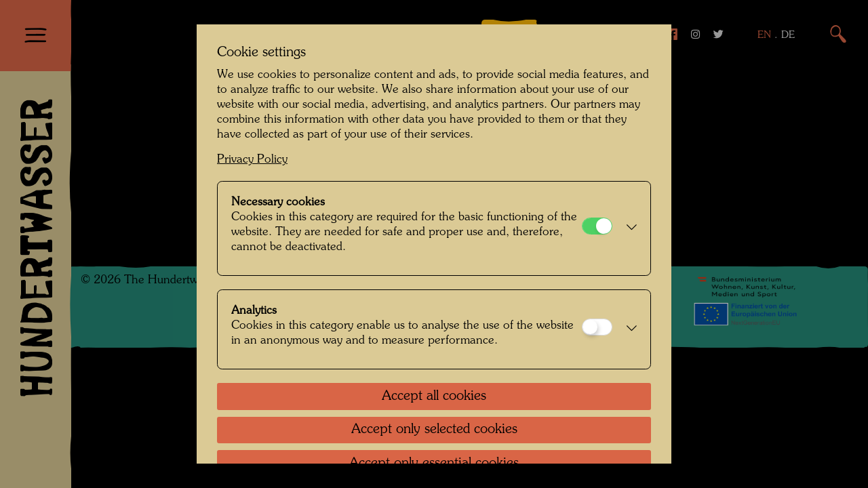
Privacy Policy (252, 160)
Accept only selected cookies (434, 430)
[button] (628, 228)
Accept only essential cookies (434, 464)
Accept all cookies (434, 396)
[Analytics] (597, 327)
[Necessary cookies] (597, 226)
